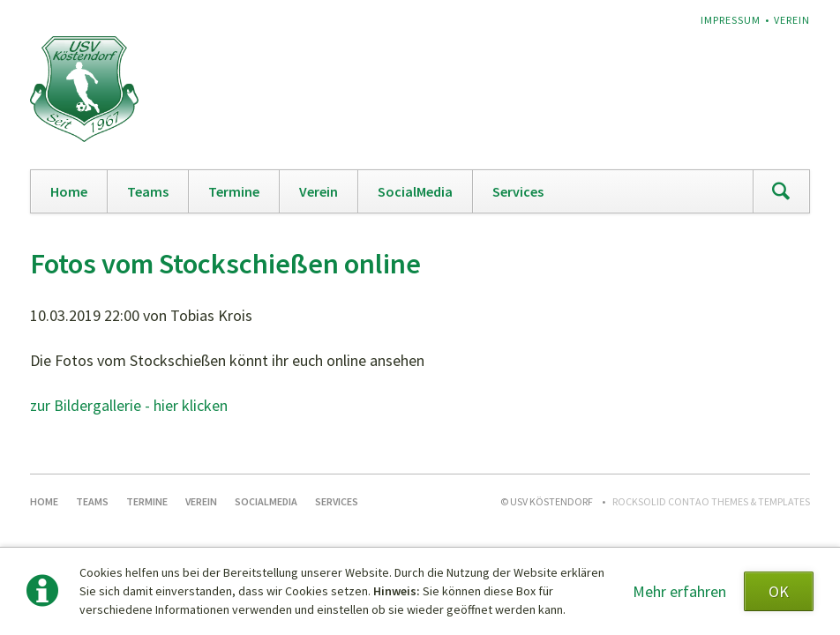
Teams (148, 191)
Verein (792, 20)
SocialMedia (415, 191)
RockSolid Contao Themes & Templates (711, 501)
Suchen (781, 191)
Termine (234, 191)
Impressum (731, 20)
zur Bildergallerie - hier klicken (129, 405)
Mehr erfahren (679, 591)
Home (69, 191)
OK (779, 591)
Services (518, 191)
